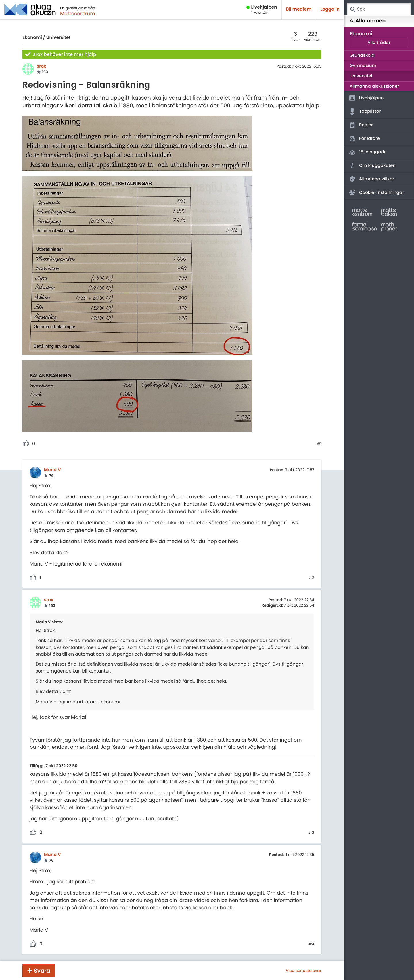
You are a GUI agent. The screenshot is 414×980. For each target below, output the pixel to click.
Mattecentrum (78, 14)
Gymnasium (363, 66)
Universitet (59, 38)
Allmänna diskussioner (374, 86)
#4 (311, 944)
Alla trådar (379, 43)
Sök (352, 9)
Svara (42, 971)
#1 (319, 444)
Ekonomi (32, 38)
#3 (312, 833)
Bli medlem (299, 9)
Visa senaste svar (304, 971)
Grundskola (362, 55)
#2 (312, 578)
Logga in (330, 9)
